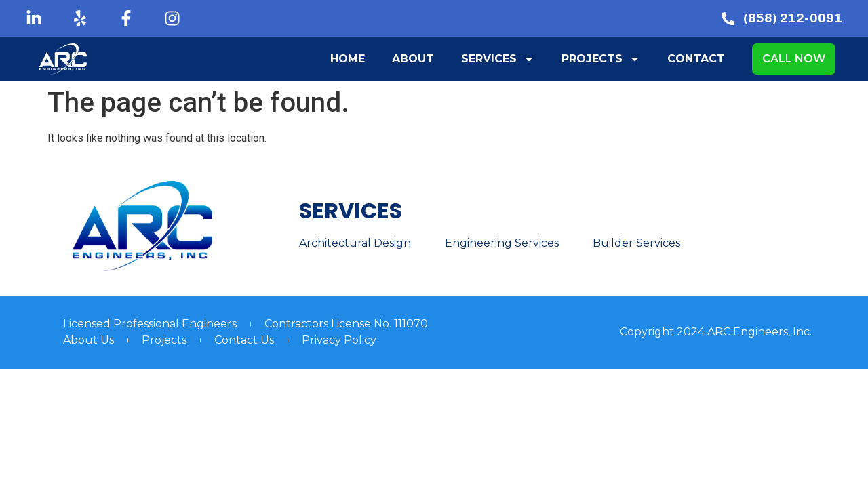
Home (348, 59)
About (413, 59)
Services (498, 59)
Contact (696, 59)
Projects (601, 59)
